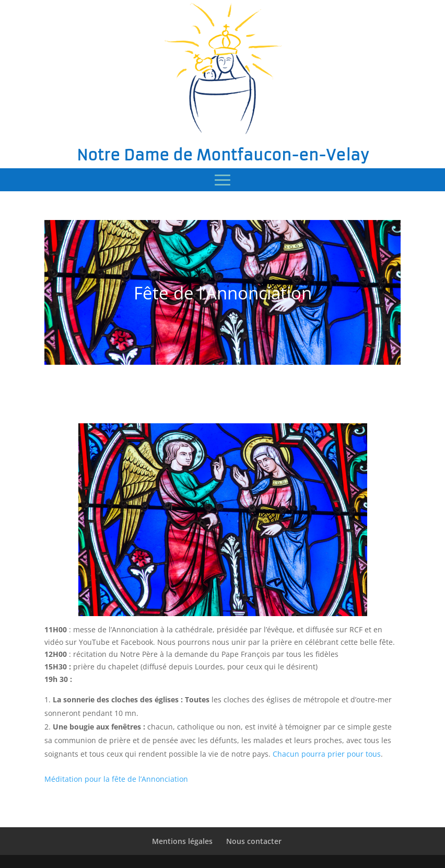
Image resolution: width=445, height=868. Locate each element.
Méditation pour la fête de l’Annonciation (116, 779)
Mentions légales (182, 841)
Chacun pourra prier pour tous (327, 754)
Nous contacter (254, 841)
